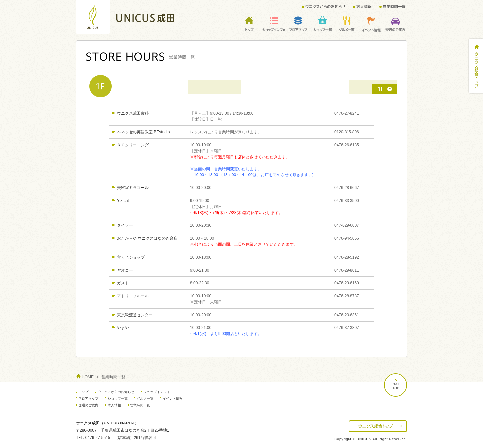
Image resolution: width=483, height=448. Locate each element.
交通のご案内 (88, 405)
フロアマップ (88, 398)
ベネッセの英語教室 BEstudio (143, 132)
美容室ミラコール (133, 188)
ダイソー (125, 225)
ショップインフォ (157, 392)
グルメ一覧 (145, 398)
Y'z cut (123, 201)
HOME (88, 377)
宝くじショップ (131, 257)
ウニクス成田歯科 (133, 113)
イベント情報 (173, 398)
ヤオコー (125, 270)
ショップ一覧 (118, 398)
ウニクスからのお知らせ (116, 392)
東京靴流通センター (135, 315)
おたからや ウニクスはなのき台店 (147, 238)
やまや (123, 328)
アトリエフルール (133, 296)
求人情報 (114, 405)
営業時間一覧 (140, 405)
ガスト (123, 283)
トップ (83, 392)
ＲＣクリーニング (133, 145)
